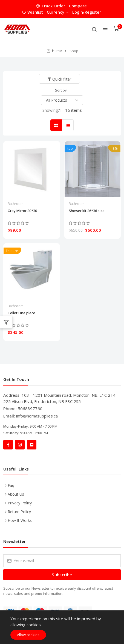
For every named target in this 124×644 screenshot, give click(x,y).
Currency (58, 12)
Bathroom (16, 204)
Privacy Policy (20, 503)
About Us (16, 494)
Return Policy (19, 512)
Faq (11, 485)
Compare (78, 6)
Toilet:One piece (21, 313)
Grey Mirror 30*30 (22, 211)
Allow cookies (28, 635)
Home (57, 51)
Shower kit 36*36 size (87, 211)
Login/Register (87, 12)
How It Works (20, 520)
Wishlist (33, 12)
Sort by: (61, 90)
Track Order (51, 6)
